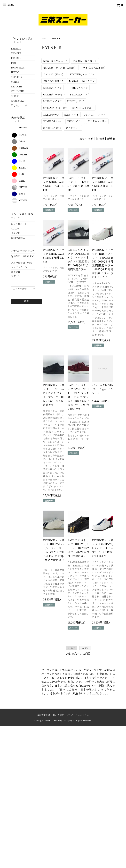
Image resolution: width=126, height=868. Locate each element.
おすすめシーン (19, 224)
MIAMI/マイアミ (53, 101)
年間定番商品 (18, 238)
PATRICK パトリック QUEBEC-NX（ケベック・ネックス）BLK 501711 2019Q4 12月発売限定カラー (78, 259)
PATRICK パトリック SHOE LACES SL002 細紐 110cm (103, 184)
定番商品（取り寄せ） (85, 61)
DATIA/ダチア (51, 114)
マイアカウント (19, 267)
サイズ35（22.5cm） (95, 68)
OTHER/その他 (52, 128)
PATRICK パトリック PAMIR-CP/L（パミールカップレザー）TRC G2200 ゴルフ (103, 548)
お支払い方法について (23, 251)
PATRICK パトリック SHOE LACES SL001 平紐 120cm (78, 184)
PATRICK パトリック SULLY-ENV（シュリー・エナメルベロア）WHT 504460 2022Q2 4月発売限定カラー (54, 552)
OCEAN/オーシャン (54, 94)
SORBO (15, 96)
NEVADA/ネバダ (53, 88)
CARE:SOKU (18, 101)
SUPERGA (17, 77)
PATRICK (56, 38)
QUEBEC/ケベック (77, 88)
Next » (85, 648)
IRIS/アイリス (75, 121)
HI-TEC (15, 72)
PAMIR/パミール (53, 121)
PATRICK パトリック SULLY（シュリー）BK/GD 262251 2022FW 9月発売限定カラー (78, 548)
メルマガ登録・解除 (21, 263)
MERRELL (17, 58)
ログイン (16, 276)
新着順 (111, 139)
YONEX (15, 82)
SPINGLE (16, 53)
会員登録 (16, 272)
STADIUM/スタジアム (82, 74)
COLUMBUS (18, 91)
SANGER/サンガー (83, 108)
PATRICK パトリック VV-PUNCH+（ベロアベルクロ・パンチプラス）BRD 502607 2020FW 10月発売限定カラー (78, 397)
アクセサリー (73, 128)
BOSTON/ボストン (54, 81)
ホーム (45, 38)
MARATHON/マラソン (82, 81)
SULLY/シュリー (97, 121)
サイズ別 (16, 233)
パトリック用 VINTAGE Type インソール (103, 389)
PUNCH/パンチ (76, 101)
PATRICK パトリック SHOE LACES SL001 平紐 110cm (54, 184)
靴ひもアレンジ (19, 105)
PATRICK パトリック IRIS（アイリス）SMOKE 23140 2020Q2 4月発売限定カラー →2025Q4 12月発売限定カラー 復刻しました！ (103, 263)
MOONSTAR (18, 67)
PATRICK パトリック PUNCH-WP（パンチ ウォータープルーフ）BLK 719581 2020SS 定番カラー (54, 395)
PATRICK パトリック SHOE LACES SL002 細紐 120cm (54, 256)
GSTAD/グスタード (95, 114)
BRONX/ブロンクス (81, 94)
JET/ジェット (71, 114)
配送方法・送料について (23, 257)
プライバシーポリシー (78, 715)
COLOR (15, 228)
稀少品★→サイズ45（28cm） (60, 68)
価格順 (100, 139)
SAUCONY (17, 86)
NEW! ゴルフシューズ (55, 61)
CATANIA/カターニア (55, 108)
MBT (14, 63)
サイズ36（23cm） (54, 74)
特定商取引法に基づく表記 (50, 715)
